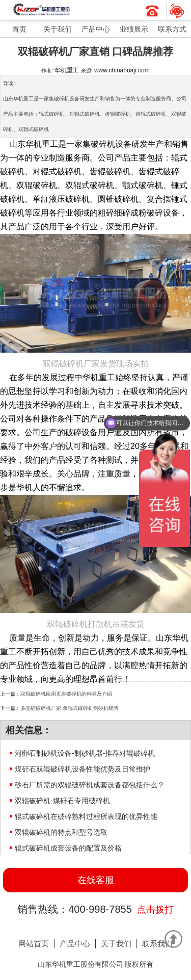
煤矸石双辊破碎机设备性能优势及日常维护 (83, 769)
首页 (19, 29)
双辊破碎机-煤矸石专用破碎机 (62, 801)
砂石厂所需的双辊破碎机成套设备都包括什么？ (90, 785)
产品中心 (96, 29)
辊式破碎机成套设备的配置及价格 (68, 848)
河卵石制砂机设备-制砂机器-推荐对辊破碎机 (85, 753)
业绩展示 (134, 29)
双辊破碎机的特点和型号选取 (61, 832)
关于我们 (58, 29)
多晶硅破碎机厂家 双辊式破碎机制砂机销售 (70, 708)
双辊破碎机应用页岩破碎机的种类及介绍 (66, 694)
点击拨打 (155, 910)
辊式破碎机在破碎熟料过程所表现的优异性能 (86, 816)
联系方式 (172, 29)
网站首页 (34, 944)
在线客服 (96, 880)
